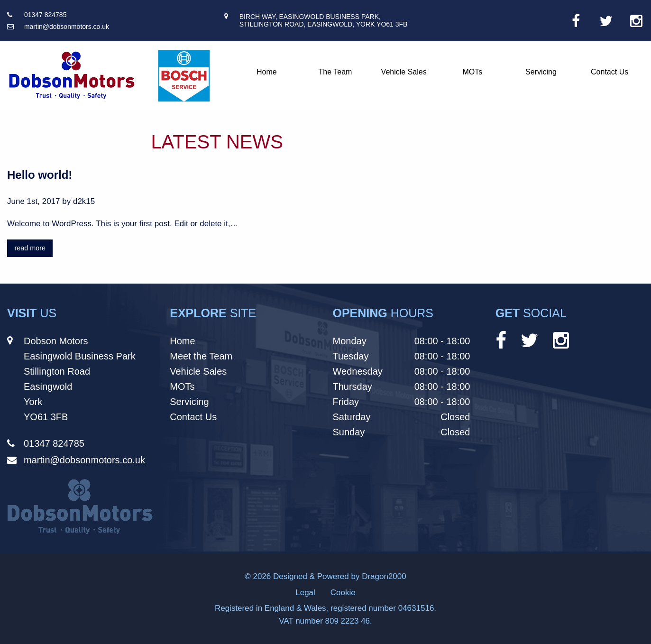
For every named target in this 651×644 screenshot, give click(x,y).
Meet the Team (201, 356)
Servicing (541, 72)
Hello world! (40, 175)
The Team (335, 72)
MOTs (472, 72)
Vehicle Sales (404, 72)
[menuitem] (267, 72)
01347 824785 (46, 15)
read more (30, 248)
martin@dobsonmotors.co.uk (67, 27)
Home (267, 72)
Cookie (343, 593)
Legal (305, 593)
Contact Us (610, 72)
